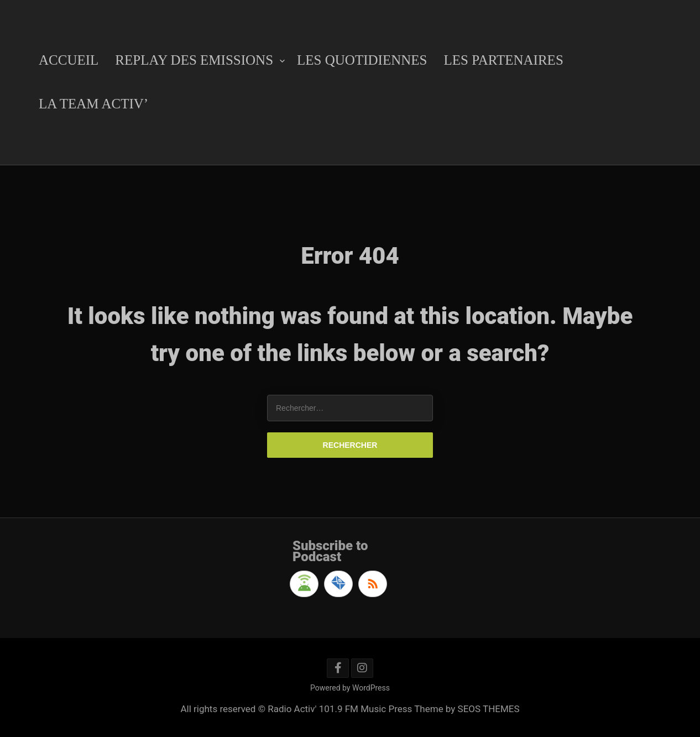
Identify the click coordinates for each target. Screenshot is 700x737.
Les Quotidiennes (362, 60)
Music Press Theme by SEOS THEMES (440, 709)
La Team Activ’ (93, 104)
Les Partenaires (503, 60)
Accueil (69, 60)
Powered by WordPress (350, 688)
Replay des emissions (194, 60)
